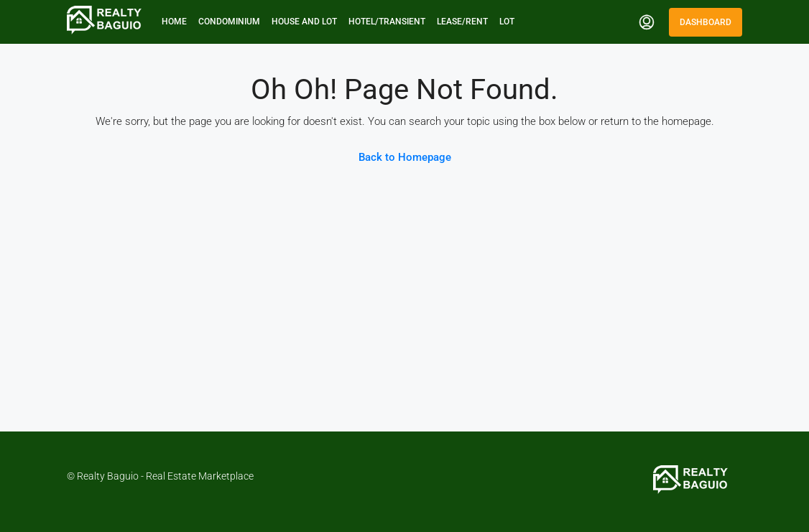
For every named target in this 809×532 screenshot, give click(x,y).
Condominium (229, 22)
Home (174, 22)
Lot (507, 22)
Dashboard (706, 22)
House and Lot (304, 22)
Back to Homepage (405, 157)
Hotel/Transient (387, 22)
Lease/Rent (462, 22)
